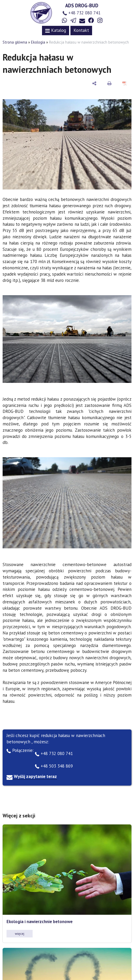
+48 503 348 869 (54, 766)
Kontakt (81, 30)
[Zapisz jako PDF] (125, 83)
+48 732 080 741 (82, 13)
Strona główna (15, 42)
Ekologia (38, 42)
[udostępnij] (94, 83)
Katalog (56, 30)
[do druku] (109, 83)
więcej (20, 934)
